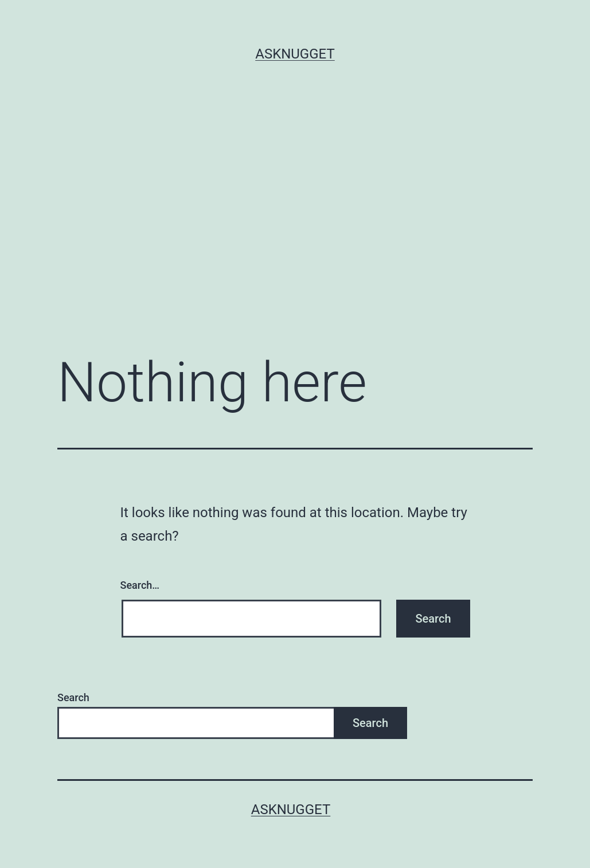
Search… (140, 585)
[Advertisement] (295, 221)
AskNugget (295, 54)
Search (73, 697)
